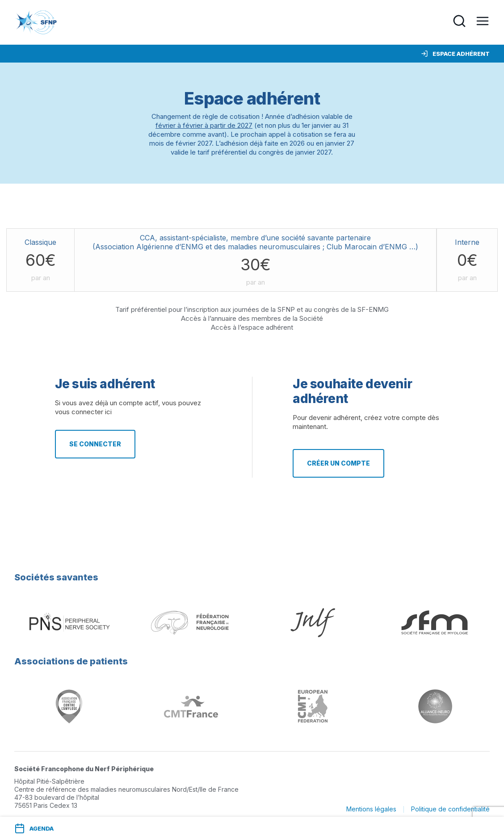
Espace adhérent (455, 54)
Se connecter (95, 444)
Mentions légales (371, 809)
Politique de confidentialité (450, 809)
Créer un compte (338, 463)
